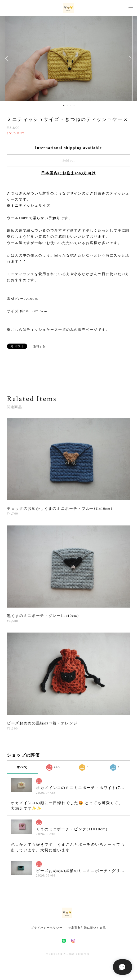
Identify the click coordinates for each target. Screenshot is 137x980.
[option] (69, 58)
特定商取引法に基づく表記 (87, 928)
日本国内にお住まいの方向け (68, 173)
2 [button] (67, 105)
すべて (22, 767)
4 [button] (74, 105)
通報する (39, 346)
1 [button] (64, 105)
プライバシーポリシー (47, 928)
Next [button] (129, 58)
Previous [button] (8, 58)
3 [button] (71, 105)
